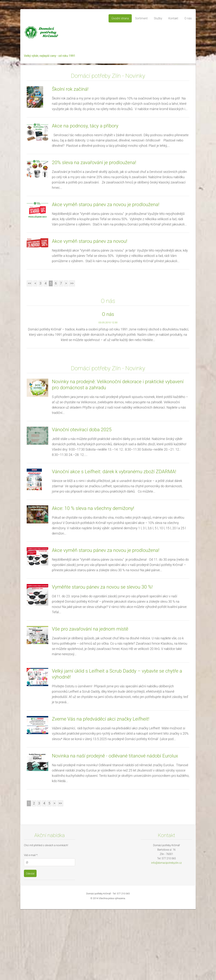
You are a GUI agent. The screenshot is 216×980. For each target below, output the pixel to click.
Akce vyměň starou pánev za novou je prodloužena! (106, 275)
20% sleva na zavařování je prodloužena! (94, 233)
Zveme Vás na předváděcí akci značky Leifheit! (101, 790)
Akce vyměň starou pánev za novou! (90, 312)
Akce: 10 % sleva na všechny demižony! (93, 579)
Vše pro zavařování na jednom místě (90, 700)
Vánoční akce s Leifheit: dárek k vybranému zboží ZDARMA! (114, 542)
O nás (108, 385)
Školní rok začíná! (70, 160)
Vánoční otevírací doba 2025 (82, 500)
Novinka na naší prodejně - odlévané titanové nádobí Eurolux (115, 827)
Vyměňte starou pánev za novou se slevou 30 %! (102, 658)
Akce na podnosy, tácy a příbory (85, 197)
